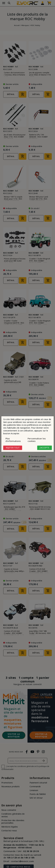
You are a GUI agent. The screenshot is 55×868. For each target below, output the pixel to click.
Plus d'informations (13, 440)
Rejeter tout (13, 448)
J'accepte (44, 448)
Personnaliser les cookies (37, 440)
